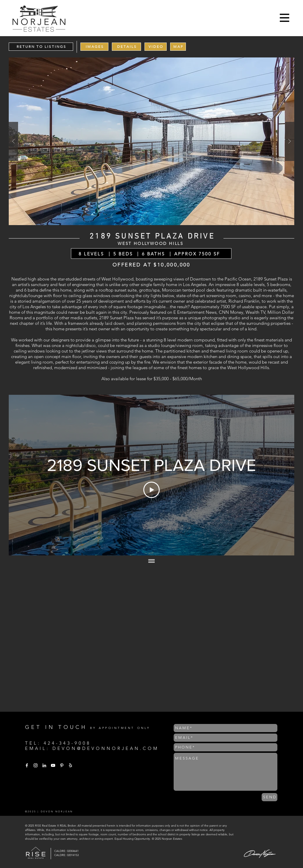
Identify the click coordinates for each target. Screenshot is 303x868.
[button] (284, 18)
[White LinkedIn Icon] (44, 765)
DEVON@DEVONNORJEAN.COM (106, 748)
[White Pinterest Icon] (62, 765)
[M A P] (178, 47)
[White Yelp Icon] (71, 765)
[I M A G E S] (94, 47)
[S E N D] (269, 797)
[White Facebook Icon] (27, 765)
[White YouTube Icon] (53, 765)
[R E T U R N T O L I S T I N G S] (41, 47)
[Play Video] (151, 490)
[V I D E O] (156, 47)
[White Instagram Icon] (36, 765)
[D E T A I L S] (126, 47)
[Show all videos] (151, 561)
